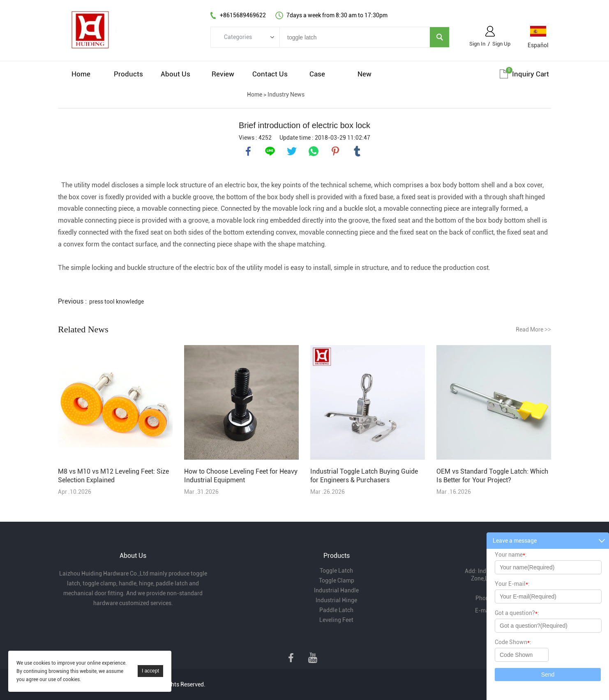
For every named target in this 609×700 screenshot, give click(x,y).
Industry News (286, 94)
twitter (292, 151)
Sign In (477, 44)
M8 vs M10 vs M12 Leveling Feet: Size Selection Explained (113, 476)
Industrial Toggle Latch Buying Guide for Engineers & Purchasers (364, 476)
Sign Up (501, 44)
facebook (248, 151)
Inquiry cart (531, 74)
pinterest (335, 151)
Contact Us (270, 74)
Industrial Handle (336, 590)
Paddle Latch (336, 610)
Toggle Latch (336, 571)
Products (128, 74)
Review (223, 74)
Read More (533, 329)
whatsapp (314, 151)
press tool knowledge (116, 302)
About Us (175, 74)
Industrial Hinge (336, 600)
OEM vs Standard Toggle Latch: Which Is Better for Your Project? (492, 476)
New (364, 74)
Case (317, 74)
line (270, 151)
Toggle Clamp (337, 580)
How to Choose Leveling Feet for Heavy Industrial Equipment (241, 476)
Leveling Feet (336, 620)
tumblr (357, 151)
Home (81, 74)
